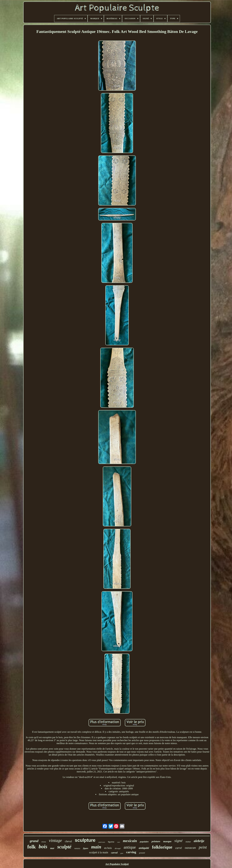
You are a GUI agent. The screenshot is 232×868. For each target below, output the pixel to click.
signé (179, 841)
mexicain (130, 841)
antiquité (144, 848)
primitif (142, 853)
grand (34, 841)
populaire (144, 842)
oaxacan (190, 848)
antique (130, 847)
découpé (118, 848)
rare (119, 842)
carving (131, 852)
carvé (178, 848)
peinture (156, 841)
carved (114, 853)
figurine (111, 842)
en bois (108, 848)
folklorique (162, 847)
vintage (55, 840)
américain (102, 842)
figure (86, 848)
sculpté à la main (99, 852)
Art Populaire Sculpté (117, 864)
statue (188, 842)
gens (122, 853)
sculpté (64, 847)
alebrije (199, 841)
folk (32, 847)
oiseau (44, 842)
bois (43, 847)
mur (52, 848)
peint (203, 847)
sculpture (85, 840)
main (96, 847)
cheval (68, 841)
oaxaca (77, 848)
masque (167, 841)
